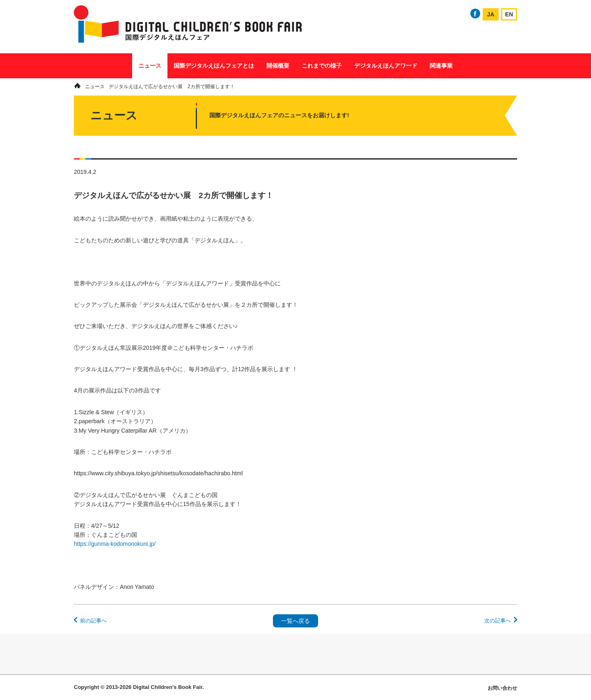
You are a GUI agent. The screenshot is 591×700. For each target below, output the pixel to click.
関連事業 (441, 66)
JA (491, 14)
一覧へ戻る (295, 621)
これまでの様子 (322, 66)
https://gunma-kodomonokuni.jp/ (115, 544)
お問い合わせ (502, 688)
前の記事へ (93, 621)
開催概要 (278, 66)
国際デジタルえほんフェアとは (214, 66)
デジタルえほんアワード (386, 66)
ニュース (150, 66)
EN (509, 14)
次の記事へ (498, 621)
